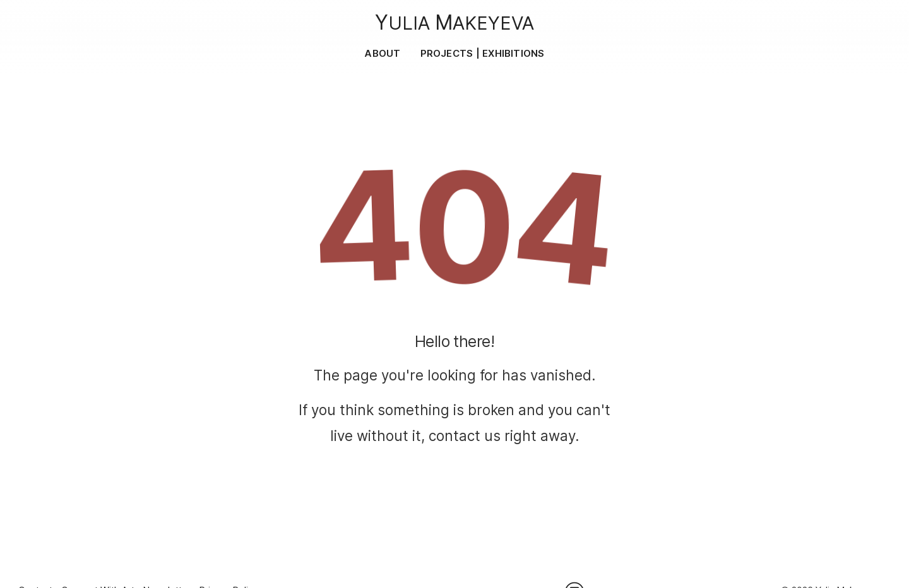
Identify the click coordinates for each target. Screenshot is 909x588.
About (382, 53)
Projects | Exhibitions (483, 53)
